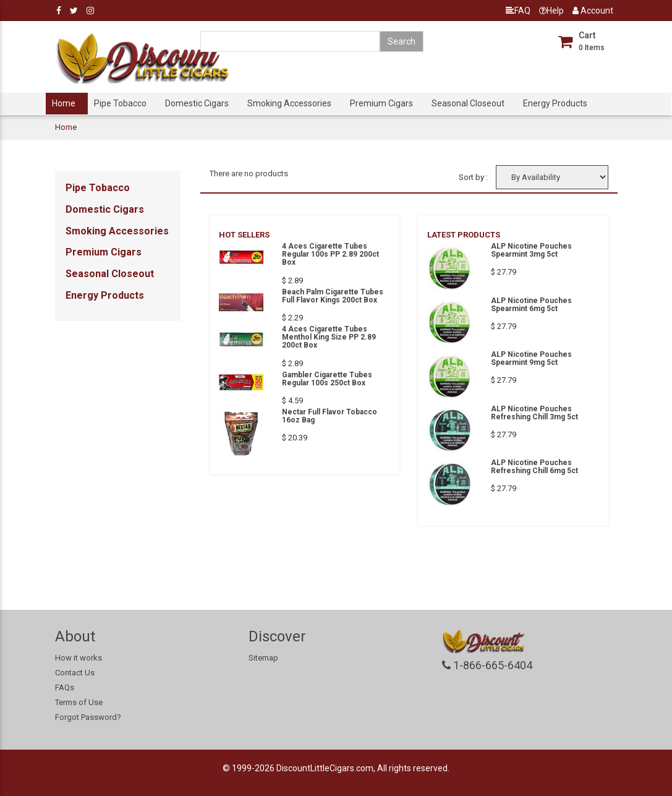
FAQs (65, 687)
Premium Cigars (381, 103)
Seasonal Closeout (468, 103)
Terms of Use (79, 702)
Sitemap (263, 658)
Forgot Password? (88, 717)
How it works (79, 658)
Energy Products (555, 103)
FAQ (518, 11)
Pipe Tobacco (120, 103)
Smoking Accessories (289, 103)
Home (64, 103)
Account (593, 11)
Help (551, 11)
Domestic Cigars (197, 103)
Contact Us (75, 673)
